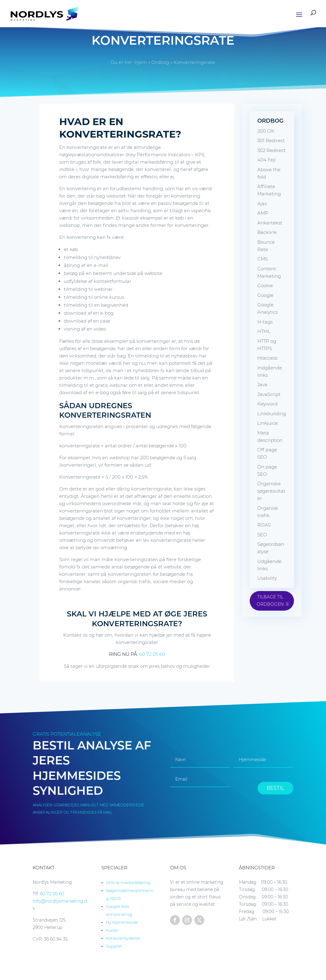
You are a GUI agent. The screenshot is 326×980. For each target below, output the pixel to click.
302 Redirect (272, 150)
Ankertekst (270, 223)
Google (265, 295)
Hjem (141, 62)
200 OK (266, 131)
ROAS (264, 525)
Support (114, 946)
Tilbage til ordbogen (270, 601)
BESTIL (275, 788)
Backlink (267, 232)
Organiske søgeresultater (271, 491)
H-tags (265, 322)
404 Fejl (266, 160)
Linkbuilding (272, 414)
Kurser (112, 930)
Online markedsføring (128, 882)
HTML (264, 331)
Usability (267, 578)
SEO (262, 535)
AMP (263, 213)
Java (262, 385)
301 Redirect (271, 141)
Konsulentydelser (123, 938)
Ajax (262, 203)
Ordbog (160, 62)
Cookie (265, 285)
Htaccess (267, 358)
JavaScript (269, 394)
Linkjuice (268, 423)
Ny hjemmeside (122, 922)
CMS (263, 259)
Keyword (267, 404)
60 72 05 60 (152, 654)
